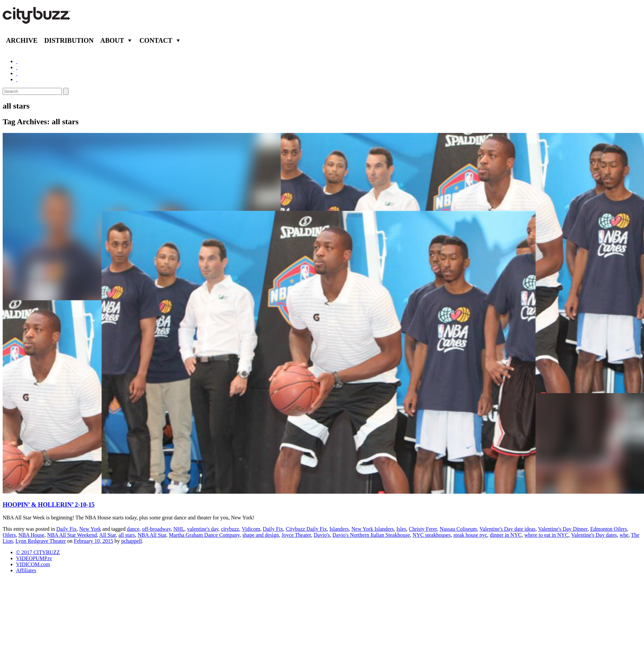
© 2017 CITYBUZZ (38, 552)
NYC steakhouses (432, 535)
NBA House (31, 535)
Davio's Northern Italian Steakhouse (371, 535)
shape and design (260, 535)
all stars (127, 535)
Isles (401, 529)
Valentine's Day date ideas (507, 529)
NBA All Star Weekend (72, 535)
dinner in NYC (506, 535)
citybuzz (230, 529)
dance (133, 529)
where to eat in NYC (546, 535)
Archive (22, 40)
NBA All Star (152, 535)
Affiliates (26, 570)
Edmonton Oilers (609, 529)
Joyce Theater (296, 535)
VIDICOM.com (33, 564)
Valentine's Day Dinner (563, 529)
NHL (179, 529)
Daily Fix (66, 529)
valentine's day (203, 529)
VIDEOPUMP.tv (34, 558)
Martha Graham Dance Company (204, 535)
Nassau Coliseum (458, 529)
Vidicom (251, 529)
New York (90, 529)
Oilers (9, 535)
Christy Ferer (423, 529)
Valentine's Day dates (594, 535)
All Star (108, 535)
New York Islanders (373, 529)
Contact (156, 40)
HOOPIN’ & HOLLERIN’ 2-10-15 (49, 505)
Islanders (339, 529)
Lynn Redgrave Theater (41, 541)
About (112, 40)
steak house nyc (470, 535)
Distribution (69, 40)
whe (624, 535)
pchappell (132, 541)
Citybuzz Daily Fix (306, 529)
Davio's (322, 535)
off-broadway (156, 529)
